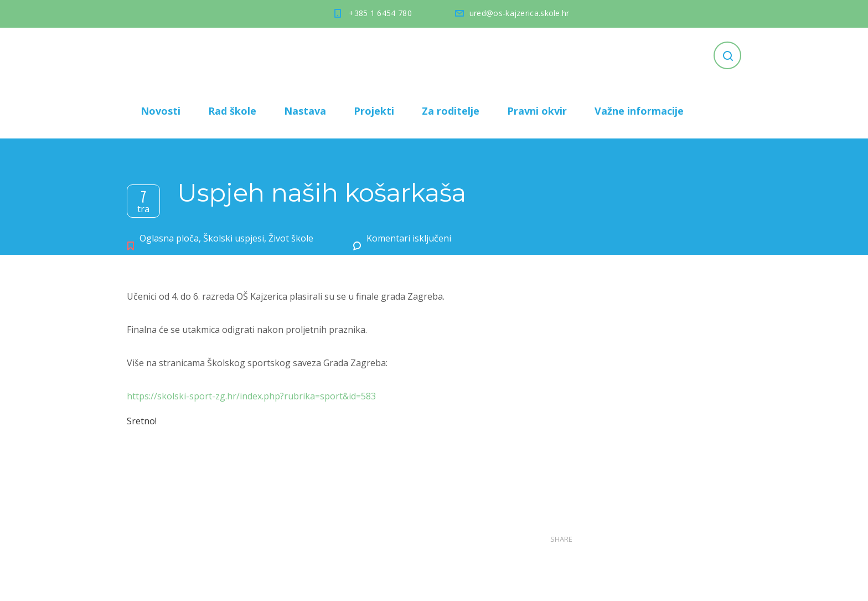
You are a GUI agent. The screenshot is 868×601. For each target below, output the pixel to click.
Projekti (374, 111)
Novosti (161, 111)
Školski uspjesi (234, 238)
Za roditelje (451, 111)
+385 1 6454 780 (380, 13)
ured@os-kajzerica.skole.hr (520, 13)
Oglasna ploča (169, 238)
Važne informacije (639, 111)
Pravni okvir (537, 111)
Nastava (305, 111)
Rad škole (232, 111)
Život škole (291, 238)
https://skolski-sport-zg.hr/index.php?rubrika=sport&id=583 (251, 396)
